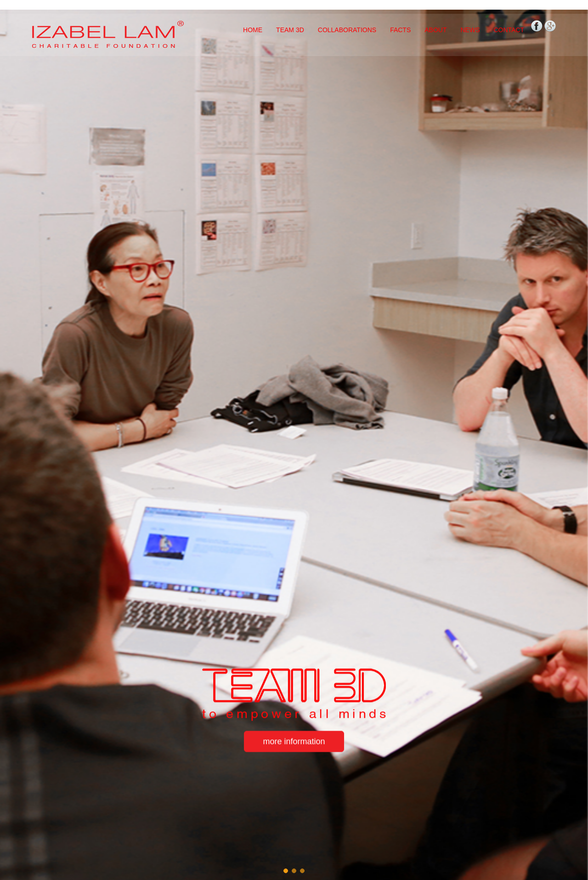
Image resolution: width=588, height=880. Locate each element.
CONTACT (509, 30)
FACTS (400, 30)
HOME (253, 30)
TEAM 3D (290, 30)
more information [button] (294, 742)
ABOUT (435, 30)
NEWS (470, 30)
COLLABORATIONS (347, 30)
